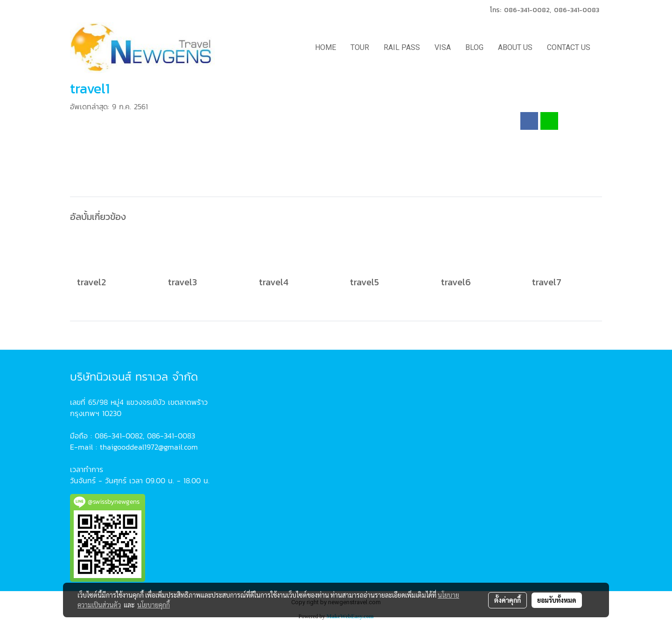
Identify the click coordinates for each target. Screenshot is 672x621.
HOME (325, 47)
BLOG (474, 47)
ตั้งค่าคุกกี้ (507, 600)
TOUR (360, 47)
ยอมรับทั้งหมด (557, 600)
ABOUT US (515, 47)
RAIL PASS (402, 47)
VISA (443, 47)
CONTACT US (569, 47)
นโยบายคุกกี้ (154, 605)
